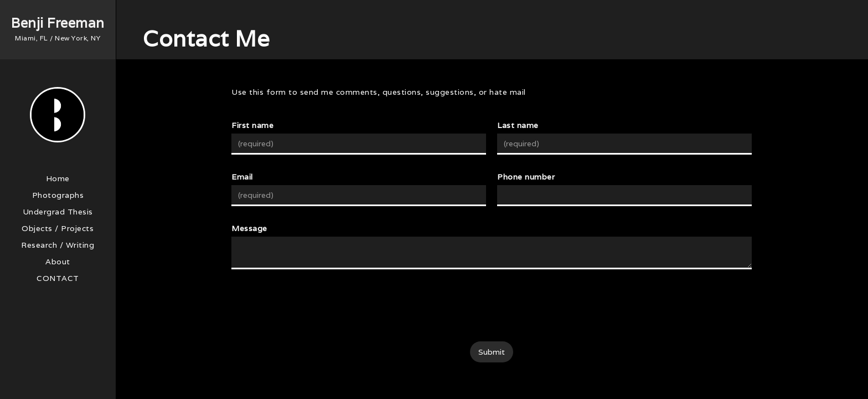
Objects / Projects (58, 228)
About (58, 262)
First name (252, 125)
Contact (58, 278)
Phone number (526, 177)
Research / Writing (58, 245)
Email (242, 177)
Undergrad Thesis (58, 212)
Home (58, 178)
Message (249, 228)
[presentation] (492, 306)
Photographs (58, 195)
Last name (518, 125)
